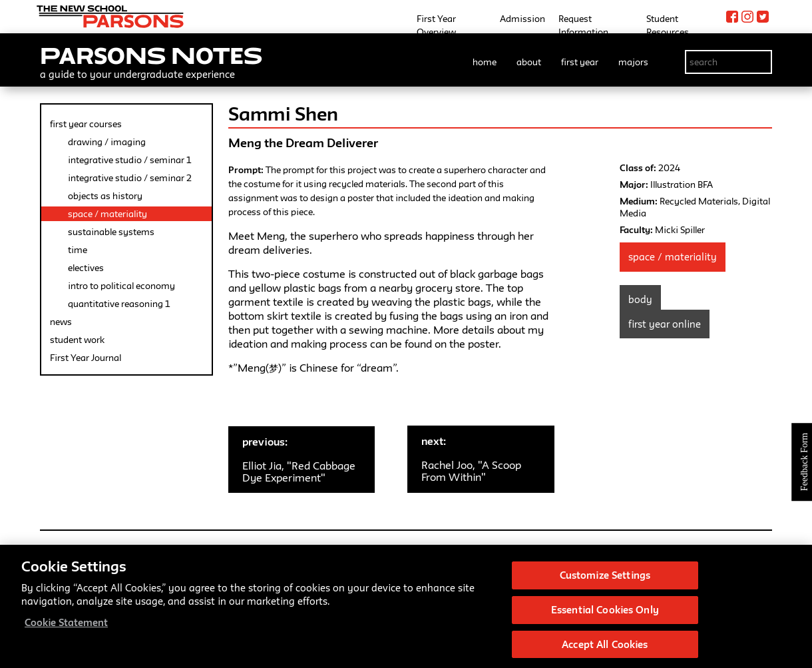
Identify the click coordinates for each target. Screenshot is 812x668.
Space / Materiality (673, 257)
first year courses (86, 124)
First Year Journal (86, 358)
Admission (522, 19)
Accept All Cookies (605, 648)
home (485, 62)
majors (633, 62)
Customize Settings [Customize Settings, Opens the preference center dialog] (605, 579)
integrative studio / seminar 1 (129, 160)
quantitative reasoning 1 (119, 304)
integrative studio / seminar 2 (130, 178)
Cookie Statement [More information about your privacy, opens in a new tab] (66, 626)
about (529, 62)
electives (86, 268)
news (61, 322)
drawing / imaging (107, 142)
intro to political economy (121, 286)
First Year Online (665, 324)
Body (640, 299)
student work (77, 340)
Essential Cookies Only (605, 613)
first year (580, 62)
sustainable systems (111, 232)
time (78, 250)
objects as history (105, 196)
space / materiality (107, 214)
